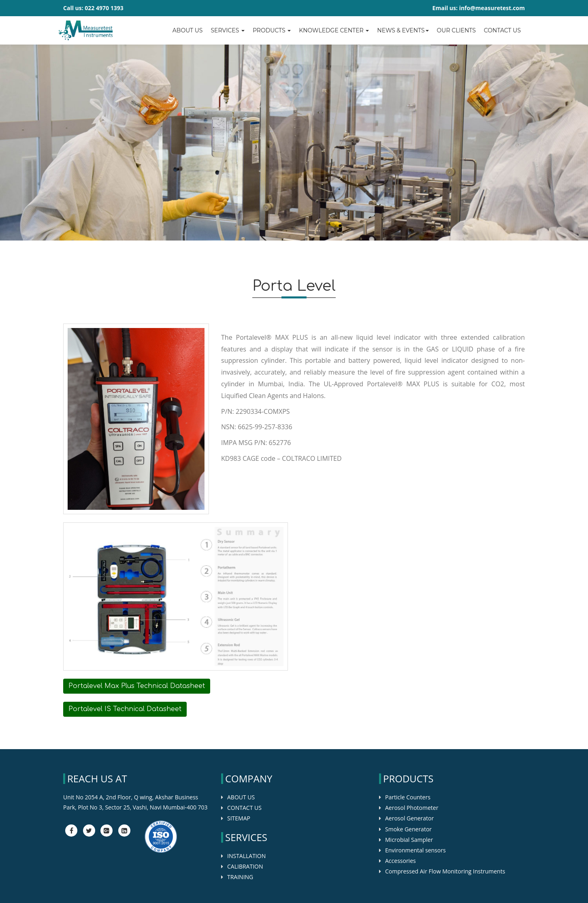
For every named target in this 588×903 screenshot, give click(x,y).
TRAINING (240, 877)
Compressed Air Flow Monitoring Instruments (445, 871)
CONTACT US (244, 808)
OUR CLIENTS (456, 30)
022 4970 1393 (104, 8)
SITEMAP (239, 818)
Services (227, 30)
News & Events (403, 30)
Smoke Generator (408, 829)
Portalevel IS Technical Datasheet (125, 709)
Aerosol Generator (409, 818)
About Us (188, 30)
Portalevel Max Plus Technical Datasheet (137, 686)
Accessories (401, 861)
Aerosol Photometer (412, 808)
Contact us (502, 30)
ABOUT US (241, 797)
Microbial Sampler (409, 840)
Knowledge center (334, 30)
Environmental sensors (415, 850)
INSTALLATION (246, 856)
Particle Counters (408, 797)
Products (272, 30)
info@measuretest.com (492, 8)
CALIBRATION (245, 866)
